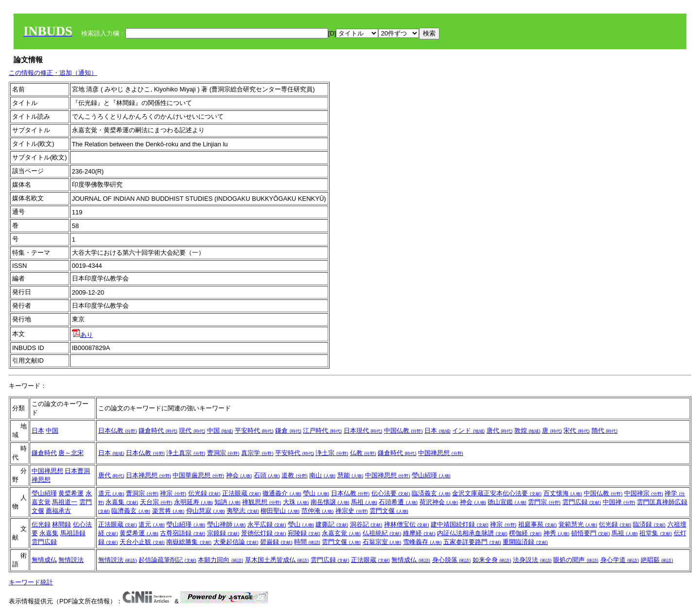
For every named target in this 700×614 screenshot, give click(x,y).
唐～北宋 (71, 453)
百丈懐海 (563, 493)
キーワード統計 (31, 582)
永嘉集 (122, 502)
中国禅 (619, 502)
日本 (38, 430)
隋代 (605, 430)
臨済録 (649, 524)
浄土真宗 (186, 453)
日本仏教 (118, 430)
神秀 (557, 533)
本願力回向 (220, 560)
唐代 (500, 430)
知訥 (227, 502)
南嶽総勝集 (189, 542)
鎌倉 (288, 430)
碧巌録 (276, 542)
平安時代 (254, 430)
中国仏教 (403, 430)
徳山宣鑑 (507, 502)
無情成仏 (44, 560)
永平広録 (267, 524)
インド (468, 430)
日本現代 (363, 430)
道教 (295, 475)
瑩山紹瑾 (431, 475)
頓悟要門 (591, 533)
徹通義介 (282, 493)
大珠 (296, 502)
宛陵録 (304, 533)
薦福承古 (58, 511)
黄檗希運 (71, 493)
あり (82, 335)
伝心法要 (391, 493)
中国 (52, 430)
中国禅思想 (441, 453)
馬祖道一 (65, 502)
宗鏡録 (223, 533)
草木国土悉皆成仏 (277, 560)
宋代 (577, 430)
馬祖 (364, 502)
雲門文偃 (389, 511)
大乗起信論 (236, 542)
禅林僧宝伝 (407, 524)
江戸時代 (322, 430)
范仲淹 (318, 511)
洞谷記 (366, 524)
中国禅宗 (644, 493)
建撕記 (332, 524)
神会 (239, 475)
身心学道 (620, 560)
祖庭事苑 (538, 524)
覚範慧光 (578, 524)
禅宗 (173, 493)
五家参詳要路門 (472, 542)
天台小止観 (142, 542)
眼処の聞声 (576, 560)
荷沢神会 (439, 502)
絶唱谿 (657, 560)
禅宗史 (352, 511)
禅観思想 (262, 502)
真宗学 (257, 453)
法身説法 (532, 560)
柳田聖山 (280, 511)
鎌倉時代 (158, 430)
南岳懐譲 (330, 502)
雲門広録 (582, 502)
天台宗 (156, 502)
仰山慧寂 (206, 511)
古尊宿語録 (183, 533)
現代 (192, 430)
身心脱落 (452, 560)
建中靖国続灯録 (460, 524)
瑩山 (316, 493)
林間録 (61, 524)
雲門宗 (544, 502)
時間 (307, 542)
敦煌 (527, 430)
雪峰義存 (422, 542)
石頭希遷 (398, 502)
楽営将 (168, 511)
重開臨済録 (525, 542)
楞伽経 (525, 533)
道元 (111, 493)
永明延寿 (193, 502)
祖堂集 (656, 533)
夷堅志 (243, 511)
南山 (322, 475)
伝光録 (204, 493)
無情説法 (71, 560)
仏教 (363, 453)
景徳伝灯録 (264, 533)
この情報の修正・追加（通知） (53, 73)
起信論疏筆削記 (167, 560)
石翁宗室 (382, 542)
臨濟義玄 (131, 511)
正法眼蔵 (242, 493)
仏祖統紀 (382, 533)
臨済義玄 (431, 493)
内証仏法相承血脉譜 (472, 533)
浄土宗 (332, 453)
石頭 (267, 475)
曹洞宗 (223, 453)
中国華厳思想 (198, 475)
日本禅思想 (149, 475)
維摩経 (419, 533)
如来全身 (492, 560)
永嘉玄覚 (341, 533)
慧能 (350, 475)
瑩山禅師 (227, 524)
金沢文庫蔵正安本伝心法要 (497, 493)
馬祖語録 (73, 533)
